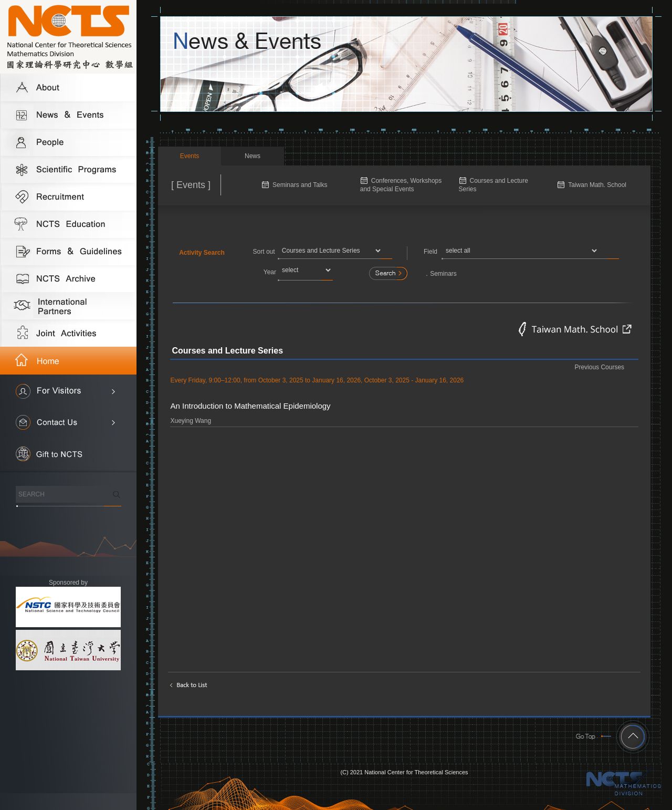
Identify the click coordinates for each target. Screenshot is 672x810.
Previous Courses (599, 367)
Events (190, 156)
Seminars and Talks (300, 185)
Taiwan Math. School (597, 185)
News (253, 156)
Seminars (443, 274)
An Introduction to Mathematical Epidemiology (250, 406)
